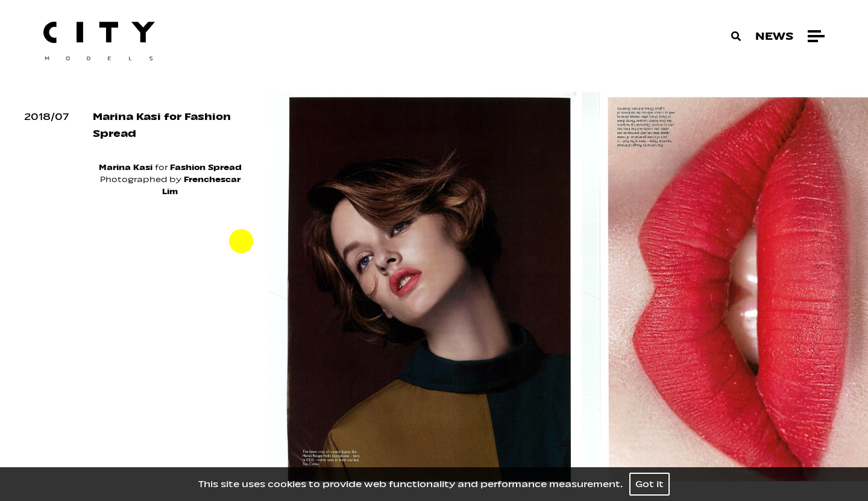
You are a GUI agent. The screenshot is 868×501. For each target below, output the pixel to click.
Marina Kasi (126, 167)
